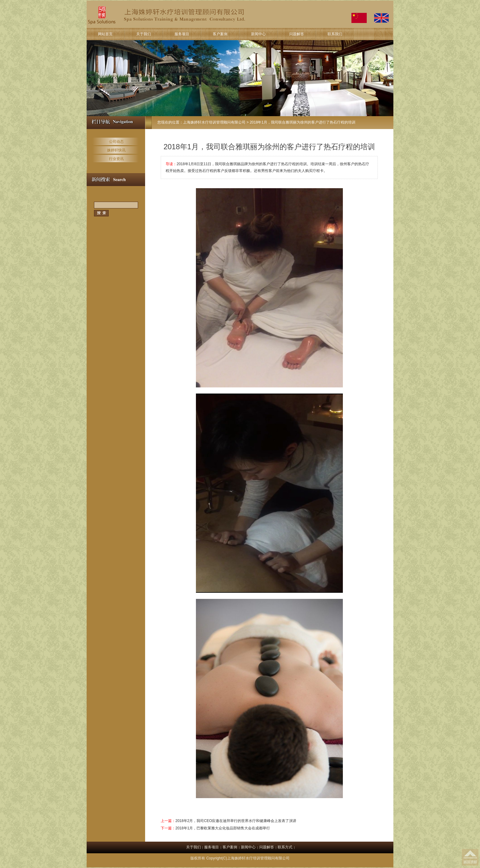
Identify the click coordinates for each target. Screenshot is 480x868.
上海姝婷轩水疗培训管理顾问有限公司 (214, 122)
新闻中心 (258, 34)
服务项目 (182, 34)
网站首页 (105, 34)
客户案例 (220, 34)
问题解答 (297, 34)
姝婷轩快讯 (116, 150)
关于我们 (144, 34)
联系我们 (335, 34)
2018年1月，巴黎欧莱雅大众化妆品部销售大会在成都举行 (223, 828)
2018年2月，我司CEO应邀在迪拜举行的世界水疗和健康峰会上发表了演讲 (236, 821)
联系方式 (285, 847)
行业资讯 (116, 159)
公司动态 (116, 142)
